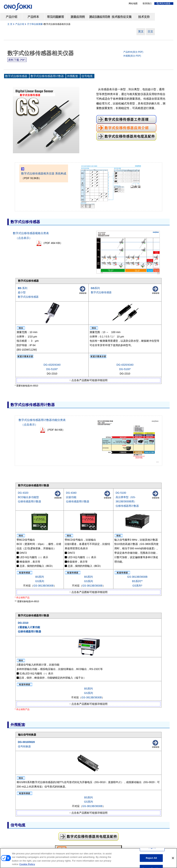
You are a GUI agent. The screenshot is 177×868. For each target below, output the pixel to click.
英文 (141, 31)
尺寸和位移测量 (35, 24)
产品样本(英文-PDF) (133, 52)
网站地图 (133, 3)
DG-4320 (23, 493)
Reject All (151, 859)
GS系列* (137, 586)
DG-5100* (52, 369)
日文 (150, 31)
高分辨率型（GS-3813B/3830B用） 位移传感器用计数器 (127, 502)
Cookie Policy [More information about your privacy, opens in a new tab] (27, 866)
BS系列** (137, 581)
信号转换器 (24, 746)
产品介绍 (20, 24)
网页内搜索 (164, 3)
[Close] (173, 859)
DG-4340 (71, 493)
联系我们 (147, 3)
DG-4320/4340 (52, 365)
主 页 (10, 24)
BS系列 (40, 577)
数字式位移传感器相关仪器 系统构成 (44, 173)
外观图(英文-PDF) (132, 56)
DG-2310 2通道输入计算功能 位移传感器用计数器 (29, 627)
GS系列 (40, 581)
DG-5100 (121, 493)
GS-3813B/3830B (44, 586)
